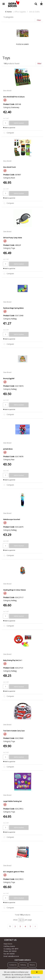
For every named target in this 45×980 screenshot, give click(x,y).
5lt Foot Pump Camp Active (13, 238)
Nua (13, 459)
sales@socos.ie (13, 956)
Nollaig (14, 319)
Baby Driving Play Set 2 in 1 (13, 660)
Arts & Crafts (34, 12)
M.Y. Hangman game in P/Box (14, 872)
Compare (8, 133)
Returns (32, 965)
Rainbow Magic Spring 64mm (13, 308)
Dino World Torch (9, 167)
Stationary (15, 107)
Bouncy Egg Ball (9, 378)
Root (13, 178)
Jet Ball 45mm (8, 449)
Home (8, 12)
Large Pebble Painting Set (12, 801)
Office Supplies (20, 12)
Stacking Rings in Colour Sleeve (14, 590)
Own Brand (7, 232)
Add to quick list (9, 128)
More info (36, 977)
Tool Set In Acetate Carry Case (14, 731)
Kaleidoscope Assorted (12, 519)
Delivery (23, 965)
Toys (13, 248)
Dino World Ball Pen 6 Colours (14, 97)
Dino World (7, 91)
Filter (39, 20)
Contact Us (13, 965)
